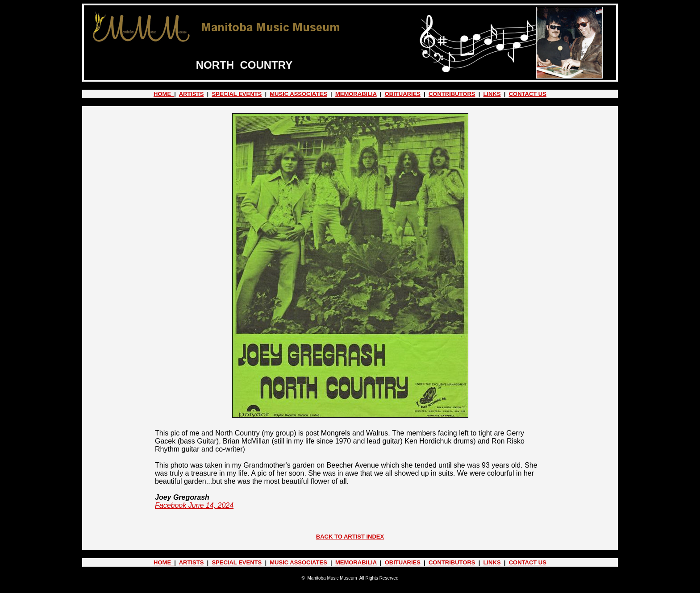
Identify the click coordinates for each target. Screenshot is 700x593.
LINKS (492, 94)
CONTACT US (528, 94)
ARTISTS (192, 94)
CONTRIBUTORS (452, 94)
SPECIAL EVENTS (237, 94)
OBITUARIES (403, 94)
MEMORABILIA (356, 94)
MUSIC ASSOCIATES (298, 94)
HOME (164, 94)
